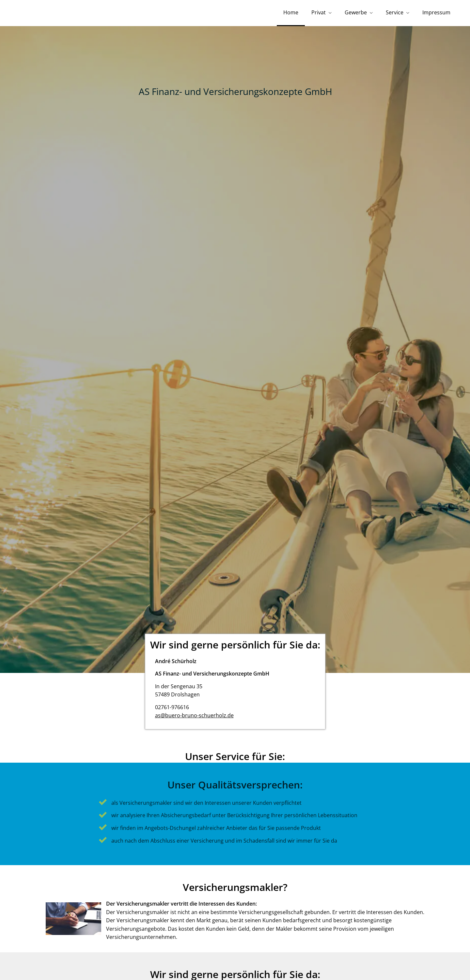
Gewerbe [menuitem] (356, 12)
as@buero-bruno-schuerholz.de (194, 715)
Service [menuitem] (395, 12)
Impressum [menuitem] (436, 12)
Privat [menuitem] (319, 12)
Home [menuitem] (291, 12)
